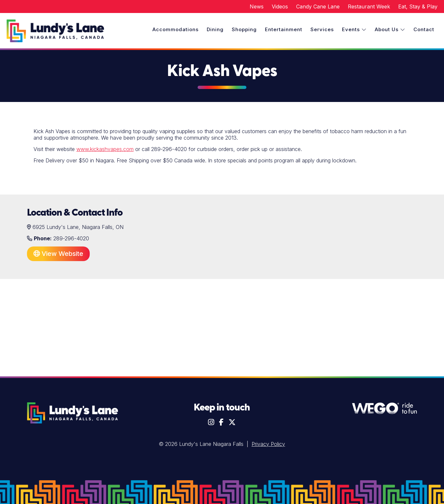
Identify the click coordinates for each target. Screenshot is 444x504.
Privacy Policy (268, 444)
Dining (215, 29)
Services (322, 29)
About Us (390, 29)
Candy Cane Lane (318, 6)
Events (354, 29)
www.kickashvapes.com (105, 149)
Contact (424, 29)
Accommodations (176, 29)
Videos (280, 6)
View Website (58, 254)
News (257, 6)
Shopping (244, 29)
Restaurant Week (369, 6)
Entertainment (284, 29)
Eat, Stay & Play (418, 6)
